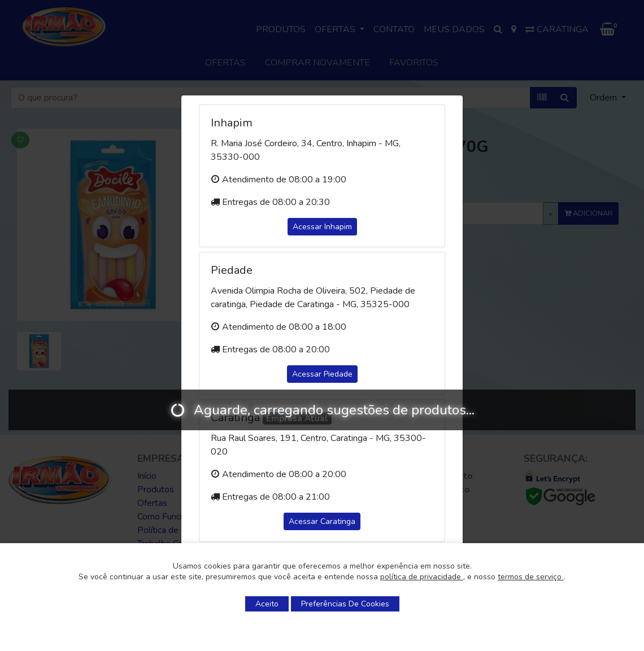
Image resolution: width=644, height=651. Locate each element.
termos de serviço (531, 577)
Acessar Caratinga (322, 521)
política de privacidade (422, 577)
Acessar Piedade (322, 374)
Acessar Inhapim (322, 227)
